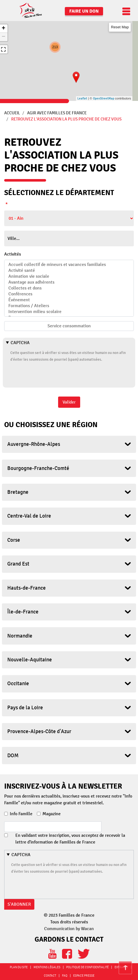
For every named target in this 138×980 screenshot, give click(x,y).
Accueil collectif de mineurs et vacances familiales (69, 265)
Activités (13, 254)
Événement (69, 300)
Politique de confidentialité (87, 967)
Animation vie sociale (69, 276)
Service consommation (69, 326)
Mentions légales (47, 967)
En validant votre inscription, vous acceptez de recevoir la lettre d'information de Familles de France (70, 839)
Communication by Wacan (69, 929)
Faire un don (84, 11)
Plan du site (19, 967)
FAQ (65, 976)
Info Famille (21, 814)
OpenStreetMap (104, 99)
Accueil (12, 113)
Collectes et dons (69, 288)
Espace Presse (84, 976)
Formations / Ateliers (69, 306)
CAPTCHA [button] (20, 343)
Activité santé (69, 271)
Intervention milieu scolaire (69, 312)
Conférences (69, 294)
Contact (50, 976)
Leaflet (82, 99)
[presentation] (53, 374)
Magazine (52, 814)
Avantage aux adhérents (69, 282)
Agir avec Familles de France (57, 113)
